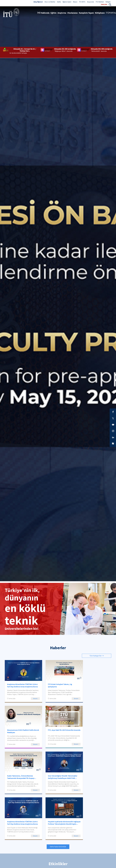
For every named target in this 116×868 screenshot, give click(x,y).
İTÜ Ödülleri (100, 2)
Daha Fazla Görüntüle (58, 847)
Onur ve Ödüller (50, 2)
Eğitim (53, 13)
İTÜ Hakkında (43, 13)
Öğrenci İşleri (67, 2)
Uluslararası (72, 13)
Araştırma (62, 13)
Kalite (59, 2)
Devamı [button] (35, 699)
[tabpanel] (58, 435)
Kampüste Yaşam (86, 13)
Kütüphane (100, 13)
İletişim (108, 2)
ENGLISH (104, 4)
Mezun (75, 2)
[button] (110, 4)
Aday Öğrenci (38, 2)
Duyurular (91, 2)
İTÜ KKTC (82, 2)
